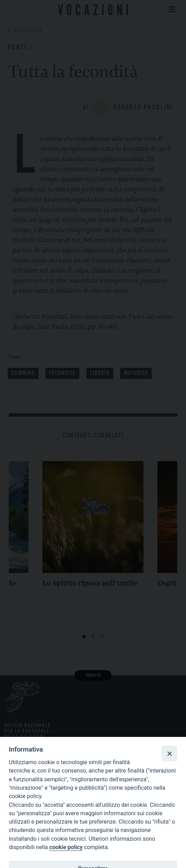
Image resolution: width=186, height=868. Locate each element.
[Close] (169, 753)
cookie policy (66, 847)
